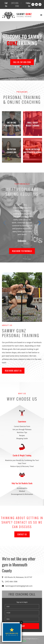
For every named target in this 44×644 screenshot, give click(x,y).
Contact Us (22, 534)
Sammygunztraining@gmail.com (19, 586)
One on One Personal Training (12, 124)
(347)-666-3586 (15, 4)
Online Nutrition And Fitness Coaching (33, 151)
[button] (15, 67)
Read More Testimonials (22, 251)
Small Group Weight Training (33, 124)
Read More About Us (13, 371)
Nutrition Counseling (12, 151)
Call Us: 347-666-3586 (22, 62)
